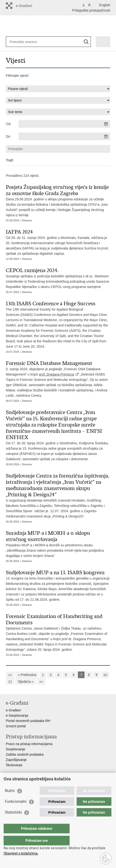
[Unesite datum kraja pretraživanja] (64, 136)
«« (10, 675)
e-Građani (13, 710)
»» (41, 682)
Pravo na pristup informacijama (29, 744)
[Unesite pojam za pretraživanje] (27, 42)
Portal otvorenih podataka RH (28, 721)
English (105, 5)
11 (10, 682)
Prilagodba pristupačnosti (91, 10)
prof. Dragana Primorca (57, 374)
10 (105, 675)
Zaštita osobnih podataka (25, 754)
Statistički (13, 822)
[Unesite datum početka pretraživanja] (64, 124)
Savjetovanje (15, 749)
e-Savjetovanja (17, 715)
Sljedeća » (25, 682)
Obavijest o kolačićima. (21, 853)
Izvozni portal (16, 726)
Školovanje (14, 765)
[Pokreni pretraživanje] (86, 42)
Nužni (10, 800)
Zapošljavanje (16, 760)
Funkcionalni (16, 811)
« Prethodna (27, 675)
